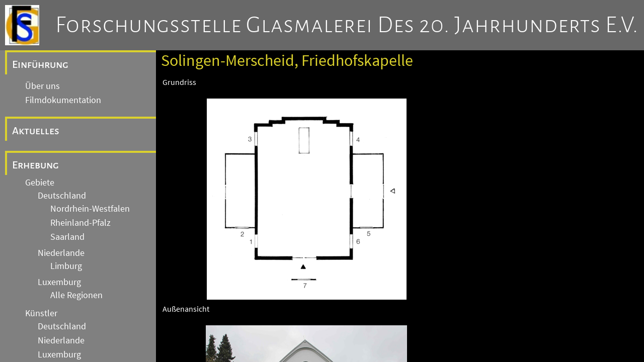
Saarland (67, 237)
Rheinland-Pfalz (80, 223)
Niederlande (61, 253)
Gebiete (40, 183)
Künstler (41, 313)
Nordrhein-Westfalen (90, 209)
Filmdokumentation (63, 100)
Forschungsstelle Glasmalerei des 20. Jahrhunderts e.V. (347, 25)
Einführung (40, 64)
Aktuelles (36, 131)
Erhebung (35, 165)
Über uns (43, 86)
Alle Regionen (76, 295)
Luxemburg (59, 282)
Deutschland (62, 196)
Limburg (66, 266)
